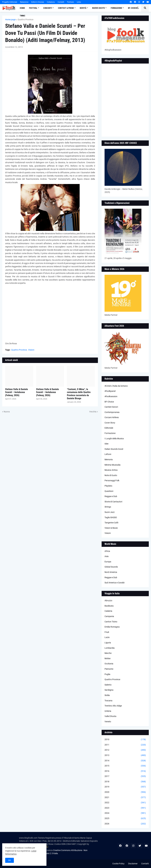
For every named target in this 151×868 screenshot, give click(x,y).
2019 (125, 787)
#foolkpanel (110, 391)
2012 (125, 750)
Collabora (51, 2)
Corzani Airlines (112, 417)
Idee (106, 444)
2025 (125, 818)
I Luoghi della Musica (114, 439)
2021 (125, 798)
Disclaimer (133, 864)
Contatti (61, 2)
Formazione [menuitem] (116, 8)
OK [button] (10, 860)
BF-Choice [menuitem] (133, 8)
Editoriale (109, 428)
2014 (125, 761)
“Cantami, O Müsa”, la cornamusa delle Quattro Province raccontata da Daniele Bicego (79, 394)
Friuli (107, 632)
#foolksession (111, 396)
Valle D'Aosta (110, 716)
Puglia (107, 674)
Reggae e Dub (111, 496)
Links (79, 2)
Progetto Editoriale (10, 2)
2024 (125, 813)
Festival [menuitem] (33, 8)
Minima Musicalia (113, 465)
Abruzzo (108, 600)
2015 (125, 766)
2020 (125, 792)
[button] (138, 8)
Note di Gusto (111, 475)
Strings (108, 507)
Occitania (109, 664)
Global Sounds (111, 567)
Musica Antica (111, 470)
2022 (125, 803)
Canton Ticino (111, 622)
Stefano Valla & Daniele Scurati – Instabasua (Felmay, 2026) (17, 392)
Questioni (109, 491)
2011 (125, 745)
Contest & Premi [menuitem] (66, 8)
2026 (125, 824)
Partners (70, 2)
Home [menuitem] (22, 8)
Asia (107, 556)
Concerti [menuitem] (48, 8)
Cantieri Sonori (111, 407)
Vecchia (93, 412)
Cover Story (110, 423)
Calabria (108, 611)
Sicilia (107, 695)
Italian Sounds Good (114, 449)
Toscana (108, 701)
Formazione (110, 433)
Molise (107, 658)
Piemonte (109, 669)
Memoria (109, 459)
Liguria (108, 643)
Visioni (31, 350)
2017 (125, 776)
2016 (125, 771)
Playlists (108, 486)
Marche (108, 653)
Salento (108, 685)
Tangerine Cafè (111, 523)
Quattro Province (26, 20)
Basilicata (109, 606)
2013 (125, 755)
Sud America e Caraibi (115, 583)
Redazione (24, 2)
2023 (125, 808)
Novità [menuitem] (83, 8)
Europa (108, 562)
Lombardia (110, 648)
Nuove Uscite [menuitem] (99, 8)
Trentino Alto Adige (113, 706)
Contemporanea (112, 412)
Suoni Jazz (110, 512)
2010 (125, 740)
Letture (108, 454)
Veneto (108, 722)
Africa (107, 551)
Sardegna (109, 690)
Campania (109, 616)
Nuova (7, 412)
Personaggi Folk (112, 480)
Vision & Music (111, 528)
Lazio (107, 637)
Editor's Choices (38, 2)
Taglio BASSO (111, 517)
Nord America (111, 572)
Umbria (108, 711)
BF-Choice (109, 402)
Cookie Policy (118, 864)
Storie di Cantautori (113, 502)
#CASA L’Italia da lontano (116, 386)
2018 (125, 782)
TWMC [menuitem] (22, 16)
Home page (10, 20)
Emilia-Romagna (112, 627)
